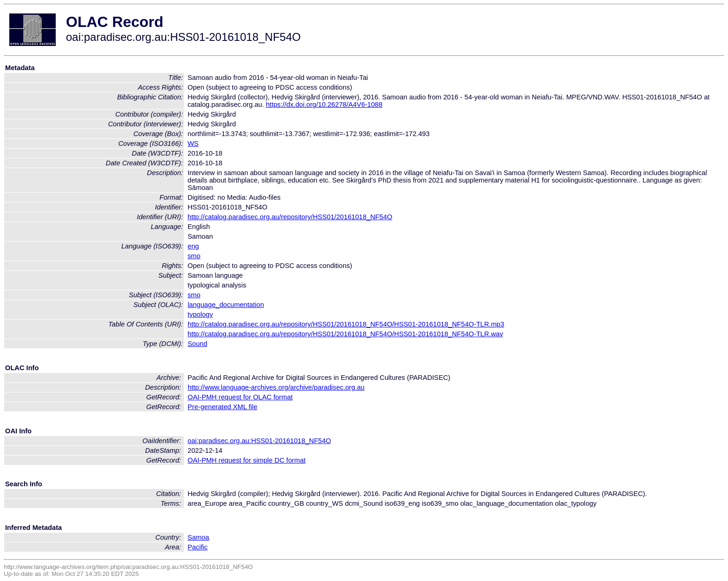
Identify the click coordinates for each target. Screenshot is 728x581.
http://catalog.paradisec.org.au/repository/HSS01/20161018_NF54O (290, 217)
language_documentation (226, 305)
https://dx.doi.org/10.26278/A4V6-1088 (324, 104)
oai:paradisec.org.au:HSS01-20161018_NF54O (259, 441)
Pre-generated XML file (222, 407)
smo (194, 256)
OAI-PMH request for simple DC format (247, 460)
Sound (197, 344)
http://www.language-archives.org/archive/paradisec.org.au (276, 387)
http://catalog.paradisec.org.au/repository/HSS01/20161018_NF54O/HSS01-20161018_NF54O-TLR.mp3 (346, 324)
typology (200, 314)
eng (193, 246)
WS (193, 144)
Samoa (198, 537)
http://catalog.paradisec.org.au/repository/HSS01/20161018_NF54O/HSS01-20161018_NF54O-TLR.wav (345, 334)
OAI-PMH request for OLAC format (240, 397)
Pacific (198, 547)
